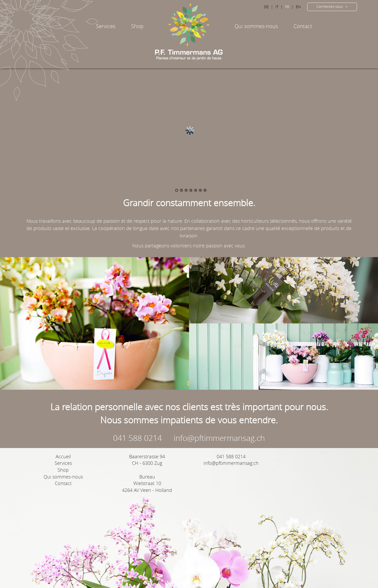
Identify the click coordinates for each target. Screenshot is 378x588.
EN (298, 7)
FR (287, 7)
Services (63, 463)
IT (277, 7)
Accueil (63, 456)
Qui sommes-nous (256, 26)
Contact (303, 26)
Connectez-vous (332, 6)
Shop (63, 470)
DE (266, 7)
